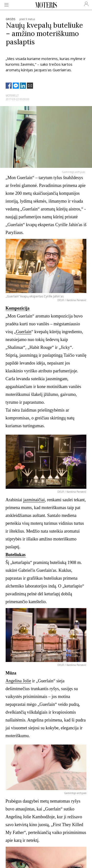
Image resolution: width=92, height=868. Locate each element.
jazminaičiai (34, 500)
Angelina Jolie (18, 681)
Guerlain (24, 332)
